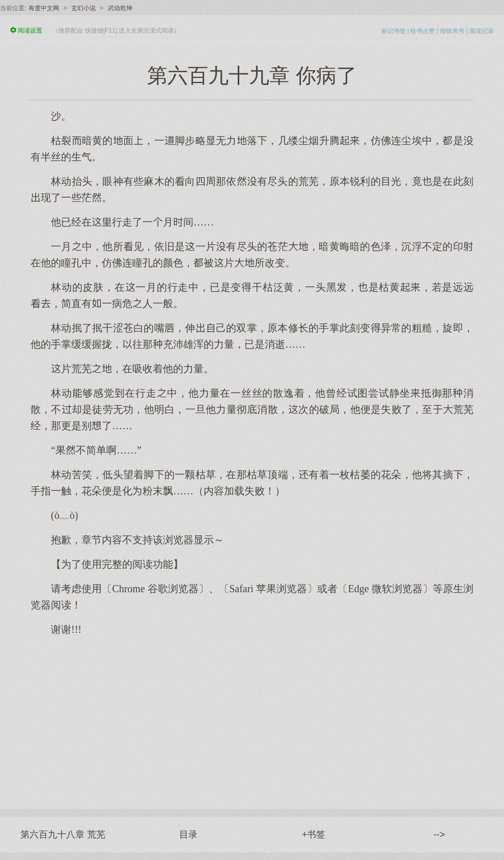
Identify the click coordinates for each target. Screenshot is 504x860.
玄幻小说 (83, 8)
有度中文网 (44, 8)
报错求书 (452, 31)
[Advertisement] (252, 717)
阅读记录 (482, 31)
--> (440, 835)
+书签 (314, 835)
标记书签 (394, 31)
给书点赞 (423, 31)
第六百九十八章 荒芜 (63, 835)
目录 (188, 835)
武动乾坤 (120, 8)
